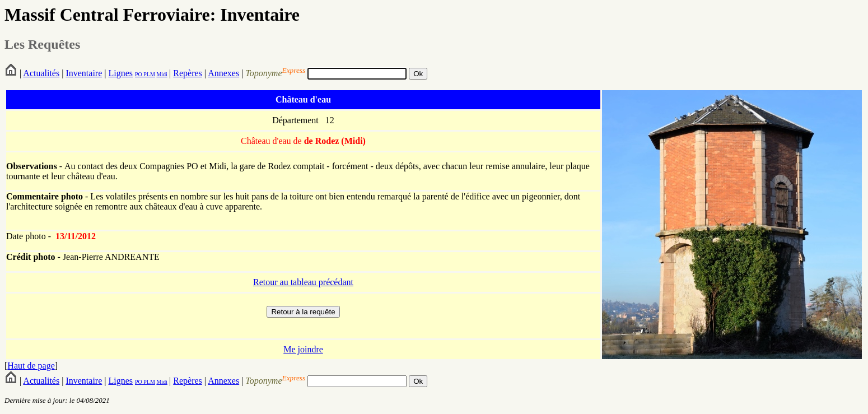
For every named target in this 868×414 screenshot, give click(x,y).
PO (139, 74)
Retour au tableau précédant (303, 282)
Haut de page (31, 366)
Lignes (120, 73)
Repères (188, 73)
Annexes (223, 73)
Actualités (41, 73)
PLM (149, 74)
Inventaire (84, 73)
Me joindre (303, 349)
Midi (162, 74)
